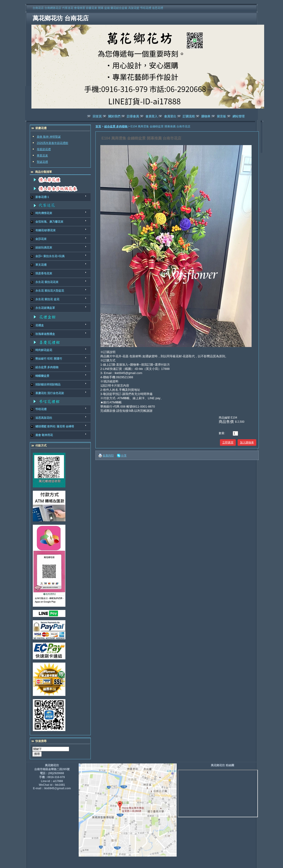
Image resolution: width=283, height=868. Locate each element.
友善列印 (108, 456)
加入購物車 (247, 443)
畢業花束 (42, 156)
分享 (124, 456)
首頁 (98, 126)
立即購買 (228, 443)
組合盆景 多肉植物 (116, 126)
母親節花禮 (44, 149)
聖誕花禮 (42, 162)
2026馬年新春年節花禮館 (52, 143)
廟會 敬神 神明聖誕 (49, 137)
